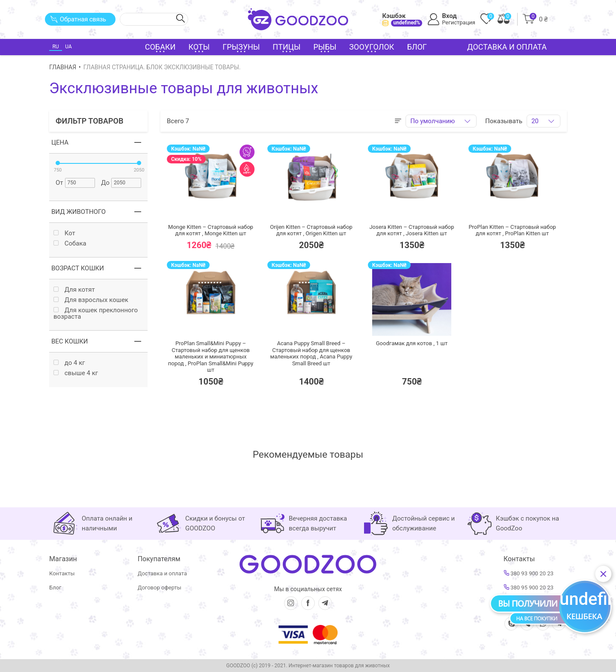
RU (55, 47)
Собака (70, 244)
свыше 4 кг (76, 373)
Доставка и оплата (507, 47)
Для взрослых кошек (91, 300)
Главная (63, 67)
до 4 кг (69, 363)
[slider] (58, 163)
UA (68, 47)
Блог (417, 47)
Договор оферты (160, 588)
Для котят (74, 290)
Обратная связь (78, 19)
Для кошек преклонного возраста (96, 314)
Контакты (62, 573)
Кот (64, 233)
